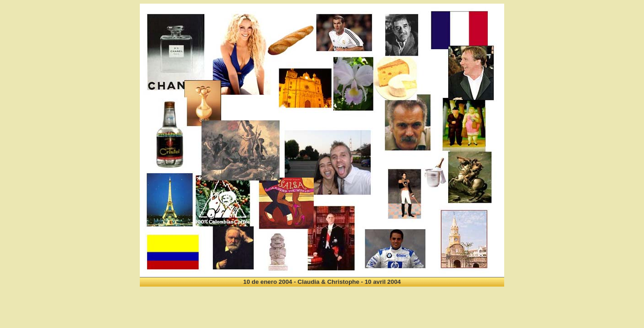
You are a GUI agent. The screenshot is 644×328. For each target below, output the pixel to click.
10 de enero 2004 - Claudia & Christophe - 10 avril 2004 (322, 282)
